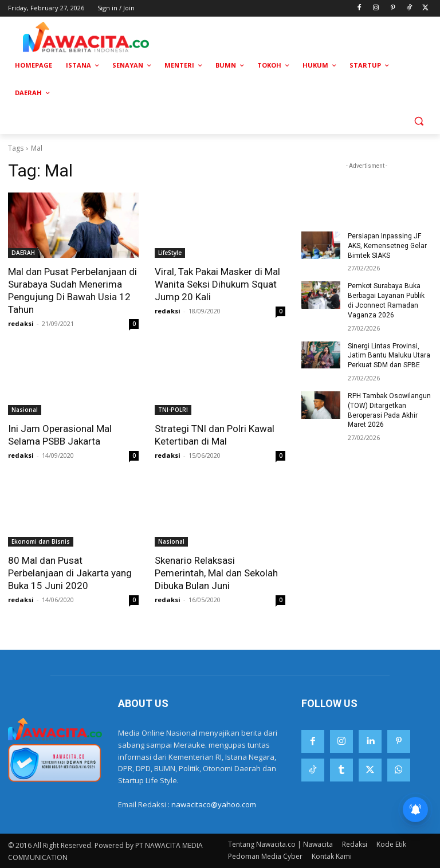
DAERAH (23, 253)
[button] (419, 121)
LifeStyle (170, 253)
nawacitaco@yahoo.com (214, 804)
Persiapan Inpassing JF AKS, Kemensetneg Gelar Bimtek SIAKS (387, 246)
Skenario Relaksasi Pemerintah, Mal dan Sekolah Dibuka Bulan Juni (216, 573)
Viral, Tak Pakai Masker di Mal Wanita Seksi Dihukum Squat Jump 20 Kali (217, 284)
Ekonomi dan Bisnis (41, 541)
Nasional (25, 410)
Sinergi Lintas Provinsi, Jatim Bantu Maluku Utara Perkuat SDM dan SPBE (389, 356)
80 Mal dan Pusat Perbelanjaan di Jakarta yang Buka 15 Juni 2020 (70, 573)
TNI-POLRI (173, 410)
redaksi (21, 323)
